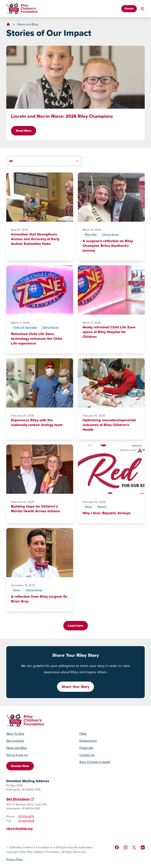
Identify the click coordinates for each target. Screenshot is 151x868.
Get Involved (15, 741)
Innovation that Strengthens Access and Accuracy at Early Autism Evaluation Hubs (35, 239)
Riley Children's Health (95, 762)
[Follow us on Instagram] (125, 847)
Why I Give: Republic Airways (107, 513)
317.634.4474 (26, 817)
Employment (88, 741)
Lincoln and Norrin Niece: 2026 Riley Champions (62, 116)
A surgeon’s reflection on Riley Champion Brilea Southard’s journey (108, 246)
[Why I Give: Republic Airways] (111, 469)
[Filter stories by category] (44, 161)
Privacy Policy (15, 860)
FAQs (83, 734)
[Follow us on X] (134, 848)
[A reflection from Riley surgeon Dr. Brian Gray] (40, 553)
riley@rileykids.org (19, 829)
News (88, 507)
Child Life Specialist (25, 328)
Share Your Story (75, 687)
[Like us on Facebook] (117, 847)
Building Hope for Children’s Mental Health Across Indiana (35, 509)
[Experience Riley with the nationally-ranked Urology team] (40, 383)
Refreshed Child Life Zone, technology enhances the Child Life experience (36, 339)
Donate (129, 9)
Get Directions (18, 799)
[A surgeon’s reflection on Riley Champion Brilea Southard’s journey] (111, 197)
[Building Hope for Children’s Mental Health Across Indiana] (40, 469)
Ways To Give (15, 734)
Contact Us (87, 755)
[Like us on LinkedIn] (143, 847)
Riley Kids (91, 235)
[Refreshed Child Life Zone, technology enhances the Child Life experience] (40, 290)
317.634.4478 (26, 821)
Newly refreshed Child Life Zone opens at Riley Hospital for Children (109, 332)
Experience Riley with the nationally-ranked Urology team (37, 422)
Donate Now (20, 766)
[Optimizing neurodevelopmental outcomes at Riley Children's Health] (111, 383)
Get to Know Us (17, 755)
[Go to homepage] (22, 9)
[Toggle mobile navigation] (142, 9)
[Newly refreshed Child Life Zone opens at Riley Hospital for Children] (111, 290)
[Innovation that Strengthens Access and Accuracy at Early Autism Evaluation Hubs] (40, 197)
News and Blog (28, 24)
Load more (76, 626)
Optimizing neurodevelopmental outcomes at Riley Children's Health (109, 425)
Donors (102, 507)
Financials (86, 748)
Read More (24, 131)
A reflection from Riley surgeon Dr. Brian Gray (39, 599)
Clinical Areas (110, 235)
